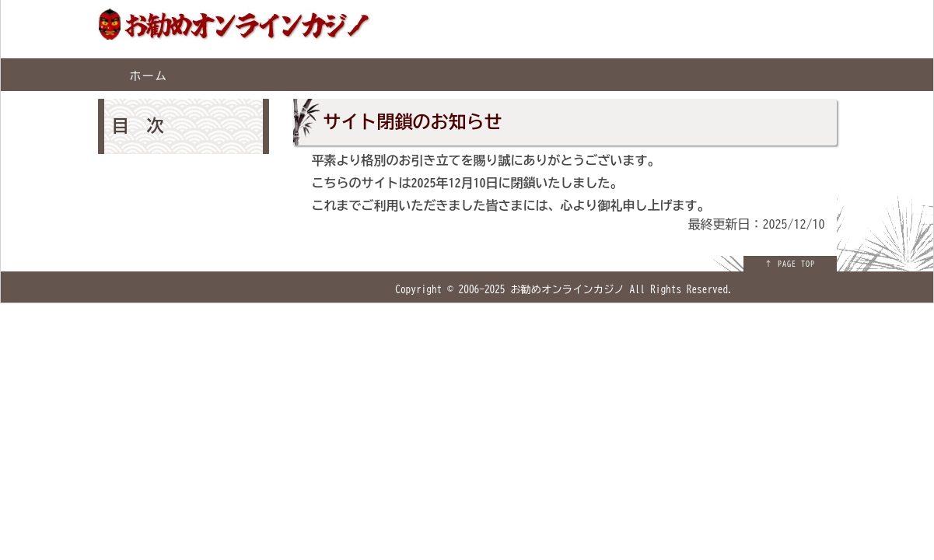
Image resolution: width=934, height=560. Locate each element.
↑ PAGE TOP (790, 264)
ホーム (149, 76)
